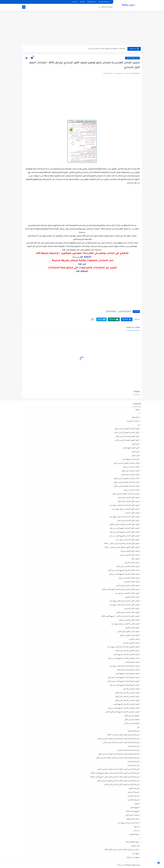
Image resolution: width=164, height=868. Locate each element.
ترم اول (136, 827)
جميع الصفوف (134, 834)
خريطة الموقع (92, 2)
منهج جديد (136, 853)
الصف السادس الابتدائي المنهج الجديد (126, 704)
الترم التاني (135, 452)
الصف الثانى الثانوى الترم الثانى (128, 631)
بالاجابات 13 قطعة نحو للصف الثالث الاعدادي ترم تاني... (106, 49)
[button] (127, 319)
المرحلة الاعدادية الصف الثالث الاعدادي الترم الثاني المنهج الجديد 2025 (115, 777)
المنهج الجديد (135, 807)
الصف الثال (135, 559)
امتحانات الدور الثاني (132, 815)
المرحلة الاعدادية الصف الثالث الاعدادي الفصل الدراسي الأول (118, 781)
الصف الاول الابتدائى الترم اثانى (128, 497)
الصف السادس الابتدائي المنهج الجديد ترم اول (123, 708)
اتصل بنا (74, 2)
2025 (137, 410)
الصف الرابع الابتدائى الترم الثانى (128, 670)
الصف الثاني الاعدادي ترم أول (129, 620)
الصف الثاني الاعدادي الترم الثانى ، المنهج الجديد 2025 (120, 616)
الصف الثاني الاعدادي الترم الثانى (128, 612)
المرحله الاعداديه (133, 800)
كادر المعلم (135, 846)
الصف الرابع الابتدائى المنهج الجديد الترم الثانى (123, 681)
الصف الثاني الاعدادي (132, 608)
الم (138, 727)
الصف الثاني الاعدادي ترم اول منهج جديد (125, 624)
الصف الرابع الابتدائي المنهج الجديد (127, 673)
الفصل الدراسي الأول (132, 716)
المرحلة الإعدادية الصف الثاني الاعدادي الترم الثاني (122, 784)
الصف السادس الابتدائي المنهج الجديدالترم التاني (122, 712)
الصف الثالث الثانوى (132, 597)
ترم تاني (136, 830)
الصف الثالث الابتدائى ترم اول (129, 578)
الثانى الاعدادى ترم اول (131, 490)
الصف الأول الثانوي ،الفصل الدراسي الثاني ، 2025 (122, 547)
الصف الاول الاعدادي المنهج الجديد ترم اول (124, 532)
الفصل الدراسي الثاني (131, 723)
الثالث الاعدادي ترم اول (131, 467)
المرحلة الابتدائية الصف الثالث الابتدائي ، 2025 (123, 735)
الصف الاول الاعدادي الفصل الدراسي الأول (124, 524)
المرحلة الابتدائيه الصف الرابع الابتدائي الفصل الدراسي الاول (119, 754)
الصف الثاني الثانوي (132, 628)
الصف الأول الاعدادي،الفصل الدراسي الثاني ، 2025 (122, 543)
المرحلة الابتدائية (107, 7)
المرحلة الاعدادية (111, 312)
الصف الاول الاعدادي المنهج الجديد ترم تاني (124, 536)
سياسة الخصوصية (104, 2)
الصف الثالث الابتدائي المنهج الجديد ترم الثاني (123, 570)
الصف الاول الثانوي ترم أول (130, 551)
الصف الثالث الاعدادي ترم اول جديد (127, 593)
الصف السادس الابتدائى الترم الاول (127, 696)
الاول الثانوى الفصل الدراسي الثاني (127, 440)
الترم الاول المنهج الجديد (131, 448)
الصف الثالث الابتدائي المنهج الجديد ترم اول (124, 574)
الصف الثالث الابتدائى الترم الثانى (128, 566)
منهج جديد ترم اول (133, 857)
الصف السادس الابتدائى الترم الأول (127, 693)
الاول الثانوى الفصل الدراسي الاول (127, 436)
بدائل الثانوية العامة (133, 819)
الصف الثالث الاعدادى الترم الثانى (127, 585)
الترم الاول (135, 444)
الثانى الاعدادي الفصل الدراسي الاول (127, 478)
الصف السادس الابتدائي (131, 689)
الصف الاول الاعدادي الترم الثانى (128, 520)
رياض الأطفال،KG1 (132, 842)
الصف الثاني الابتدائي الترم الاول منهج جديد (124, 601)
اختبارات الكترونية (133, 421)
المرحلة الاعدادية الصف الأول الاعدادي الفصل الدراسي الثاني (118, 769)
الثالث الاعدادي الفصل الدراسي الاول (126, 463)
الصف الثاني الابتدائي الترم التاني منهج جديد (124, 605)
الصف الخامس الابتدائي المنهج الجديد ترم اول (123, 658)
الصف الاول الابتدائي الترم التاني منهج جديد (124, 505)
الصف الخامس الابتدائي (131, 643)
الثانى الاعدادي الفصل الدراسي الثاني (126, 486)
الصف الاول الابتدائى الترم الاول (128, 501)
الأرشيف (82, 2)
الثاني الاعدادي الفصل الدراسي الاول (127, 482)
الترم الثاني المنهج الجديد (130, 459)
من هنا (82, 264)
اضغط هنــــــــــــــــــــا (82, 257)
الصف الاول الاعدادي (132, 58)
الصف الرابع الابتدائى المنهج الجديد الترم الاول (123, 677)
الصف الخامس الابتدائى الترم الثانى (127, 651)
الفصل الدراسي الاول (132, 719)
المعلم (137, 804)
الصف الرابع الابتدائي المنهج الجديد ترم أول (124, 685)
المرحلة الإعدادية (133, 761)
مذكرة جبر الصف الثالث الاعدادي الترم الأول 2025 (122, 849)
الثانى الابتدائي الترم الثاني (130, 475)
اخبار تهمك (135, 417)
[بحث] (24, 7)
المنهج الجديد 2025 (133, 811)
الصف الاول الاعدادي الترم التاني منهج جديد (124, 517)
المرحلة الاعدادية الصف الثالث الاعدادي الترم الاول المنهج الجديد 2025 (115, 773)
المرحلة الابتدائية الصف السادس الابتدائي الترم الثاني (121, 742)
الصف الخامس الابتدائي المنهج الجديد (126, 654)
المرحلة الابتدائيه (133, 746)
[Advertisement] (82, 28)
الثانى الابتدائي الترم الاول (130, 471)
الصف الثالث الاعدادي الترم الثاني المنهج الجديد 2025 (121, 589)
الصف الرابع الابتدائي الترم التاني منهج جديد (124, 666)
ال (138, 425)
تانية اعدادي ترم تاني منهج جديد (128, 823)
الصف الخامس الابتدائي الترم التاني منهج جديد (123, 647)
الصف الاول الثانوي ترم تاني (130, 555)
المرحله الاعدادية (133, 796)
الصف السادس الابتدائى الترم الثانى (127, 700)
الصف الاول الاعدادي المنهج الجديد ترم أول (124, 528)
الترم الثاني (135, 455)
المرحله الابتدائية (133, 792)
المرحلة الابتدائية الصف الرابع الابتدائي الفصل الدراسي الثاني (118, 739)
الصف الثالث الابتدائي (132, 563)
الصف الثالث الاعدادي (132, 582)
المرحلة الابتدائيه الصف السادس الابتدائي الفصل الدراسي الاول (118, 758)
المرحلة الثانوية (134, 788)
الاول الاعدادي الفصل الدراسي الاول (127, 429)
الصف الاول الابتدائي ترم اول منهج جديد (126, 509)
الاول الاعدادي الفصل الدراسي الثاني (127, 432)
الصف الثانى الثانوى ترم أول (130, 635)
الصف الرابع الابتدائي (132, 662)
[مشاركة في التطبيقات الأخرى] (92, 319)
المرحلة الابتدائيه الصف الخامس (128, 750)
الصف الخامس (134, 639)
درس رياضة (128, 5)
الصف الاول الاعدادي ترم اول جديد (127, 540)
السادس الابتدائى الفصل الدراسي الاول (126, 494)
